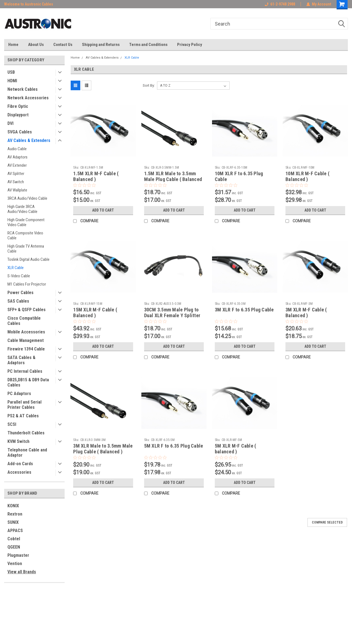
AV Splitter (16, 174)
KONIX (13, 506)
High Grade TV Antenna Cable (26, 249)
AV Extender (17, 165)
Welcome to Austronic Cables (29, 4)
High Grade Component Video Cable (26, 222)
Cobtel (14, 539)
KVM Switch (18, 441)
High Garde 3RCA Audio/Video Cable (22, 209)
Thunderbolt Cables (26, 433)
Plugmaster (18, 555)
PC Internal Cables (25, 371)
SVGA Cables (20, 132)
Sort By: (149, 85)
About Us (36, 45)
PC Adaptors (19, 394)
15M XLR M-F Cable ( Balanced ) (95, 313)
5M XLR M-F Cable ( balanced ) (236, 449)
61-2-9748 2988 (280, 4)
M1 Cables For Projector (27, 284)
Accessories (19, 472)
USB (11, 72)
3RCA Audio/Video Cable (27, 198)
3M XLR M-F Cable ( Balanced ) (306, 313)
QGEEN (14, 547)
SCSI (12, 424)
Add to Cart (103, 210)
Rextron (15, 514)
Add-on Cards (20, 464)
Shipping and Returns (101, 45)
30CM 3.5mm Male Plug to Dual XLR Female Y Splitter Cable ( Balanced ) (172, 315)
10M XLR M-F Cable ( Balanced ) (307, 176)
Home (13, 45)
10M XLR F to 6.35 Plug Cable (239, 176)
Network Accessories (28, 98)
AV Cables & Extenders (29, 140)
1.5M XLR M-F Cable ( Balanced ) (96, 176)
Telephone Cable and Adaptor (27, 453)
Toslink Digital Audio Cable (28, 259)
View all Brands (22, 572)
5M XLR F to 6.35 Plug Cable (174, 446)
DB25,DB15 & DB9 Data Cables (28, 382)
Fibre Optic (18, 106)
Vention (15, 564)
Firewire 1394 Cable (26, 349)
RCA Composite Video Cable (25, 235)
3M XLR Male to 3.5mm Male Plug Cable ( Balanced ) (103, 449)
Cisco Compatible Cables (24, 321)
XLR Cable (16, 268)
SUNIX (13, 522)
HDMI (12, 81)
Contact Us (63, 45)
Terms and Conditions (148, 45)
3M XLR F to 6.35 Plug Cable (244, 310)
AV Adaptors (17, 157)
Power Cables (20, 293)
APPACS (15, 531)
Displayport (18, 115)
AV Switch (16, 182)
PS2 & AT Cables (23, 416)
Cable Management (26, 340)
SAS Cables (18, 301)
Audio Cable (17, 149)
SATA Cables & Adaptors (21, 360)
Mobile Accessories (26, 332)
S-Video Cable (19, 276)
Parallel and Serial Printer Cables (24, 405)
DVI (10, 123)
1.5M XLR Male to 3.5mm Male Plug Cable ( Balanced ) (173, 179)
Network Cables (23, 89)
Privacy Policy (190, 45)
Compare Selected (327, 522)
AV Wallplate (17, 190)
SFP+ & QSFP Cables (27, 310)
